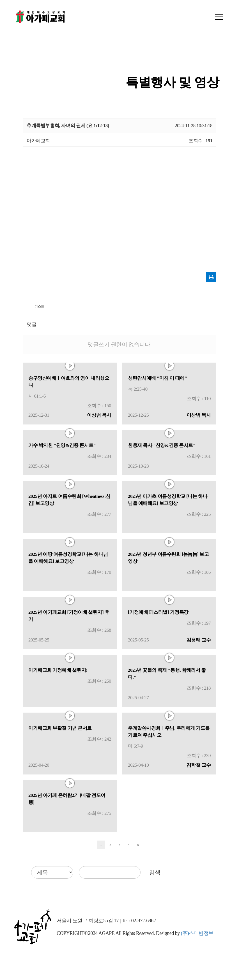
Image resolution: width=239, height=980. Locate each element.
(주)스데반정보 (197, 933)
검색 (155, 872)
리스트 (39, 306)
